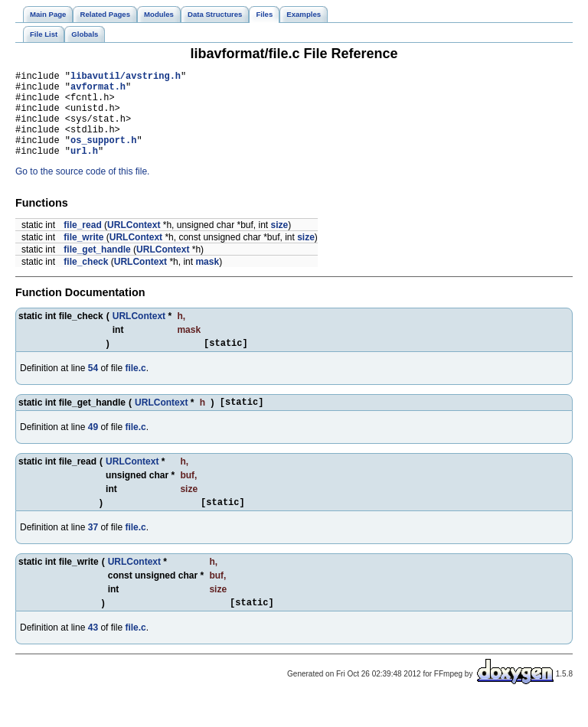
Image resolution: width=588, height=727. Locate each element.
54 (93, 389)
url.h (84, 169)
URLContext (134, 243)
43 (93, 655)
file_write (83, 256)
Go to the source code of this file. (82, 190)
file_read (82, 243)
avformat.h (98, 91)
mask (207, 280)
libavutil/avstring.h (126, 78)
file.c (135, 389)
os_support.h (103, 156)
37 (93, 553)
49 (93, 450)
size (279, 243)
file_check (86, 280)
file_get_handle (97, 268)
